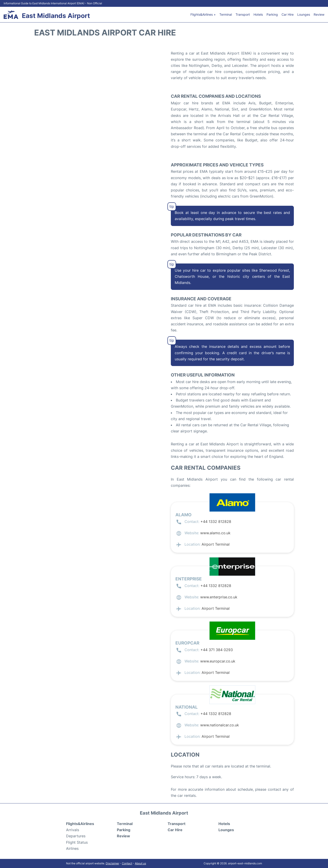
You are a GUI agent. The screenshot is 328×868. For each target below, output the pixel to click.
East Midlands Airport (56, 16)
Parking (272, 14)
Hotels (258, 14)
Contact (127, 863)
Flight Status (77, 842)
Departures (76, 836)
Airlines (72, 848)
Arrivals (73, 830)
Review (319, 14)
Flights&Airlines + (203, 14)
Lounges (304, 14)
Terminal (226, 14)
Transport (243, 14)
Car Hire (288, 14)
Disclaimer (112, 863)
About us (140, 863)
